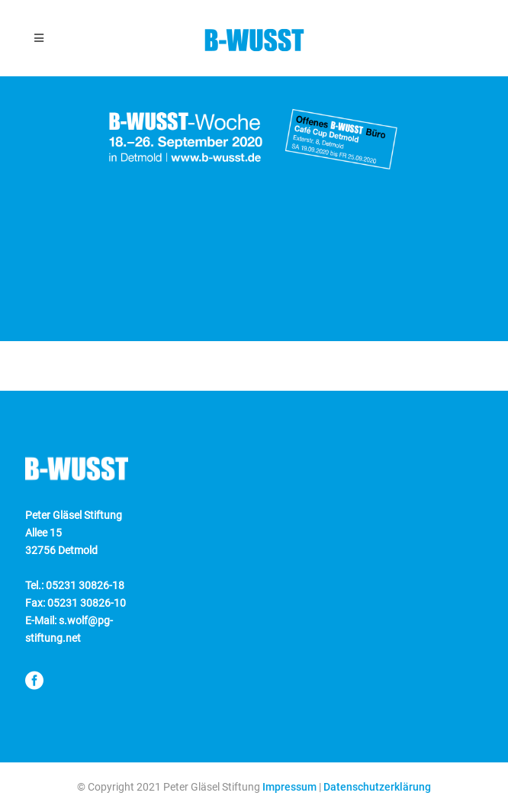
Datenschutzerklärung (377, 787)
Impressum (289, 787)
